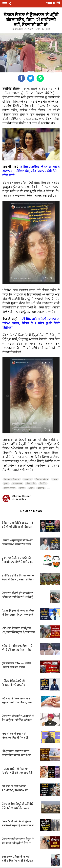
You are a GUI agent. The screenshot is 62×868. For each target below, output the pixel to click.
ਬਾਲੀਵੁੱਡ (41, 488)
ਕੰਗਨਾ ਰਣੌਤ (31, 484)
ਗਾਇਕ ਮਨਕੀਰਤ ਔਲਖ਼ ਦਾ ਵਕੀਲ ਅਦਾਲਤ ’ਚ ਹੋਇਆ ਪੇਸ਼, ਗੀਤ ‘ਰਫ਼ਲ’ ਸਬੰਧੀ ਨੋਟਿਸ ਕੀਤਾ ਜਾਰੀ (31, 171)
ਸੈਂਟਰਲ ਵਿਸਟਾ (10, 488)
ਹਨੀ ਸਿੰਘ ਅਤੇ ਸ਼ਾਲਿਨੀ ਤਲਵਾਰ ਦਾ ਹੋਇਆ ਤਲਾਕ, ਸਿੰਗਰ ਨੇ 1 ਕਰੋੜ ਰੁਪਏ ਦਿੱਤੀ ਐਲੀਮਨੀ (31, 323)
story (55, 479)
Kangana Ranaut (12, 479)
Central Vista (42, 479)
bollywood (17, 484)
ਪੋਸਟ (31, 488)
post (6, 484)
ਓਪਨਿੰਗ (43, 484)
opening (28, 479)
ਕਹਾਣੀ (22, 488)
